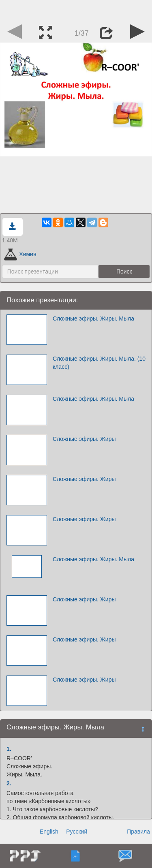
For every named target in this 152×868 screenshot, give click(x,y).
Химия (20, 254)
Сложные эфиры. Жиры (84, 439)
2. (9, 783)
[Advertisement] (76, 10)
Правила (138, 832)
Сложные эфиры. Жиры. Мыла (93, 319)
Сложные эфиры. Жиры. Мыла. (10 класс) (99, 363)
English (49, 832)
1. (9, 749)
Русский (77, 832)
